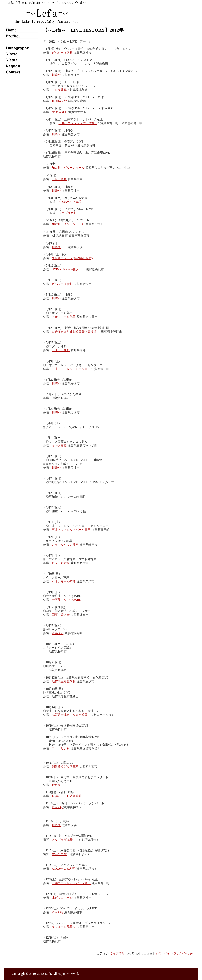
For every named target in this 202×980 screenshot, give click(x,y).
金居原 (56, 785)
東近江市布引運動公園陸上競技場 (76, 332)
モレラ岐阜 (59, 90)
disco (21, 48)
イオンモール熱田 (64, 317)
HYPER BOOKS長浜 (65, 269)
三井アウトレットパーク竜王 (78, 123)
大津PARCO (60, 112)
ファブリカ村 (68, 213)
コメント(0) (162, 953)
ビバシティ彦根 (62, 53)
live (21, 42)
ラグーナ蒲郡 (61, 350)
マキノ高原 (59, 446)
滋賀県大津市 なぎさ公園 (70, 715)
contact (21, 72)
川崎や (56, 75)
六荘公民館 (59, 854)
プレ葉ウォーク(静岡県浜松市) (72, 258)
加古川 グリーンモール (68, 168)
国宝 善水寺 (61, 615)
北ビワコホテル (62, 898)
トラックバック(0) (182, 953)
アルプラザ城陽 (62, 840)
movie (21, 54)
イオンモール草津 (64, 581)
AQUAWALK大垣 (70, 202)
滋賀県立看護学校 (64, 682)
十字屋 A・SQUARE (66, 600)
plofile (21, 36)
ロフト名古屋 (61, 563)
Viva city (57, 807)
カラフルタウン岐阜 (65, 545)
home (21, 30)
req (21, 66)
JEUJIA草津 (59, 101)
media (21, 60)
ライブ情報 (117, 953)
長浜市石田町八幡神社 (67, 796)
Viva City (58, 912)
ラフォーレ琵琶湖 (64, 927)
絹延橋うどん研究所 (65, 767)
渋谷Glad (58, 633)
